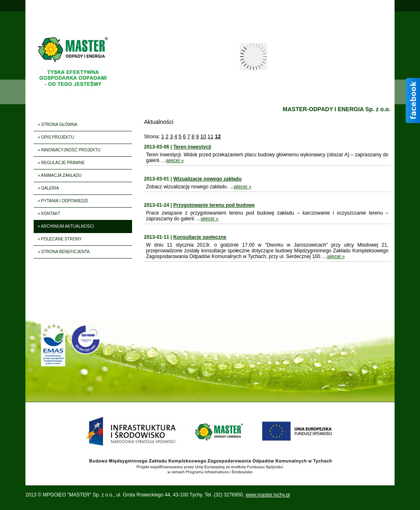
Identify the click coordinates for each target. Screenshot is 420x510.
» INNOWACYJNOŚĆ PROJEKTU (69, 150)
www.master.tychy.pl (268, 495)
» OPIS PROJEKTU (56, 137)
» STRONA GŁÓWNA (58, 125)
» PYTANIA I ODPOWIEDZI (63, 201)
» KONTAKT (49, 214)
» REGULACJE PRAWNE (61, 163)
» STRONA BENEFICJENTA (64, 252)
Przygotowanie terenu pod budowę (214, 205)
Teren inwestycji (192, 147)
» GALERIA (48, 188)
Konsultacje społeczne (200, 237)
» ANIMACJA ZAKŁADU (60, 175)
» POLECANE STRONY (60, 239)
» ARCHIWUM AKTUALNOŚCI (66, 226)
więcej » (175, 160)
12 (218, 136)
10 (203, 136)
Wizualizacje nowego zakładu (207, 179)
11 (210, 136)
